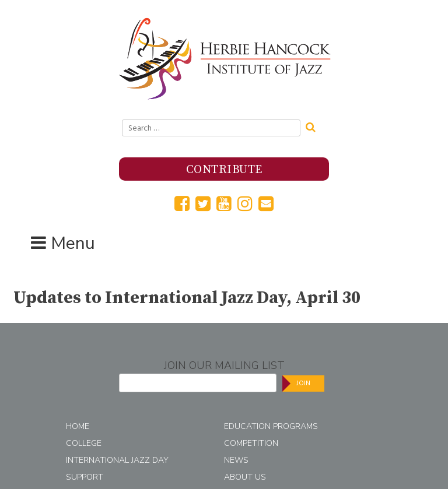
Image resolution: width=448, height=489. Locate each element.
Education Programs (271, 426)
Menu (73, 243)
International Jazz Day (117, 460)
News (236, 460)
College (84, 443)
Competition (251, 443)
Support (85, 477)
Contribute (224, 170)
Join (303, 383)
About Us (245, 477)
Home (78, 426)
